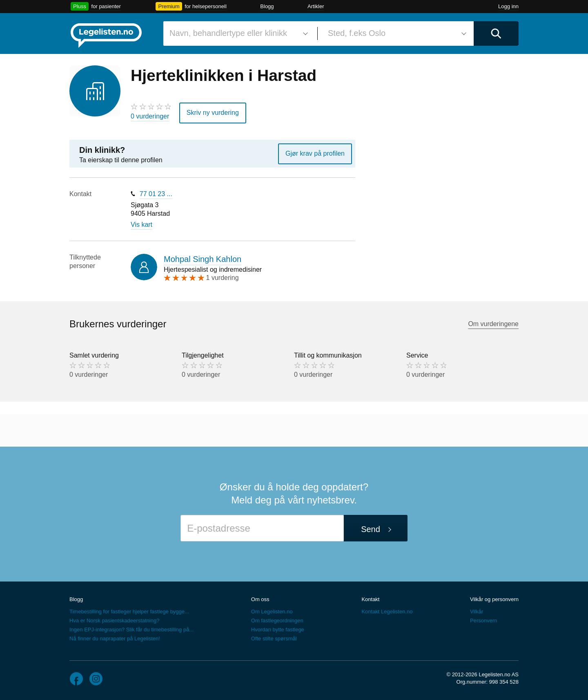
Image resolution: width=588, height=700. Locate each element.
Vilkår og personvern (494, 599)
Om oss (260, 599)
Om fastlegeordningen (277, 621)
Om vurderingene (493, 324)
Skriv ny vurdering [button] (213, 113)
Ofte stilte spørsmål (274, 638)
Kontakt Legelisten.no (387, 612)
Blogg (267, 6)
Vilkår (477, 612)
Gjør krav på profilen (315, 153)
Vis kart (141, 225)
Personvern (483, 621)
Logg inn (508, 6)
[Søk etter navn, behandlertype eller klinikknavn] (237, 34)
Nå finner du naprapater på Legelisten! (115, 638)
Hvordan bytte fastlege (278, 630)
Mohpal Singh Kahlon (203, 259)
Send (371, 529)
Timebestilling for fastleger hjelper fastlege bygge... (129, 612)
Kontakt (370, 599)
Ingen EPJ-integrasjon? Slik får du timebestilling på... (131, 630)
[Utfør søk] (496, 34)
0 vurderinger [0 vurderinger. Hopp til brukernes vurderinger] (150, 116)
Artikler (316, 6)
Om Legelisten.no (272, 612)
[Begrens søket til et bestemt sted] (396, 34)
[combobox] (237, 34)
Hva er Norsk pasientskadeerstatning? (114, 621)
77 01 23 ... (156, 194)
